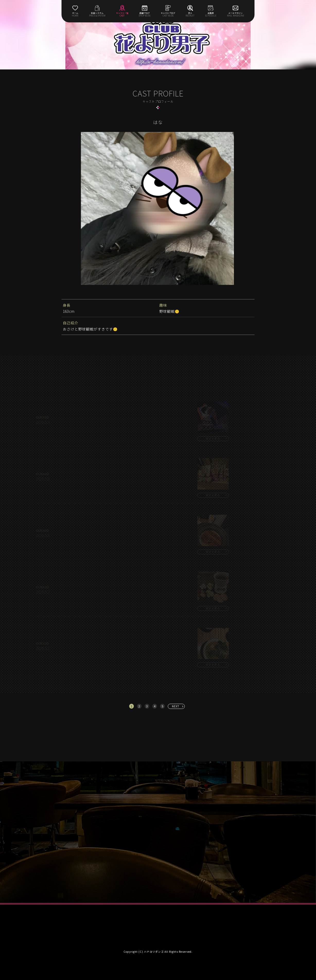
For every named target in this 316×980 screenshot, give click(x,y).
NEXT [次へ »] (176, 706)
